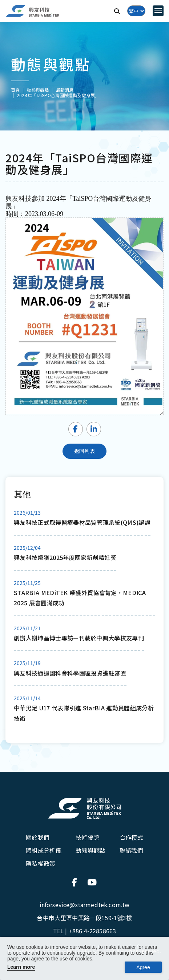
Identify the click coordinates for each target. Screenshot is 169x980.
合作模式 (131, 837)
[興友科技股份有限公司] (85, 808)
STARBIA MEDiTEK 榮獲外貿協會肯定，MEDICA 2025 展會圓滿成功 (80, 598)
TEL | (84, 931)
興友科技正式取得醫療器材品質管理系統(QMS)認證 (82, 522)
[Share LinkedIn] (94, 429)
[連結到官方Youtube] (92, 882)
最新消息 (65, 89)
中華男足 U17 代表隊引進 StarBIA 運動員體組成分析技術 (84, 713)
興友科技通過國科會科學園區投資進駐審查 (70, 673)
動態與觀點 (90, 850)
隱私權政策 (41, 863)
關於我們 (38, 837)
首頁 (15, 89)
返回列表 (84, 451)
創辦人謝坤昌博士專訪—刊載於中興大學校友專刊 (79, 638)
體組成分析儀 (43, 850)
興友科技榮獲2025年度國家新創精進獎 (65, 557)
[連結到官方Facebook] (77, 882)
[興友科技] (33, 11)
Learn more (21, 967)
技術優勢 (87, 837)
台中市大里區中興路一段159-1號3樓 (84, 918)
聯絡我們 (131, 850)
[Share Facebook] (76, 429)
